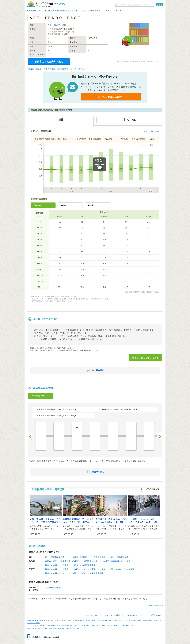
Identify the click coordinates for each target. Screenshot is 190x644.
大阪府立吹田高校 (80, 557)
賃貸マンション (67, 621)
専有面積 (37, 205)
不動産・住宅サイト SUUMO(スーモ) (41, 621)
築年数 (64, 205)
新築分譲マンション (112, 621)
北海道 (29, 628)
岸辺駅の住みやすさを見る (145, 358)
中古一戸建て (149, 621)
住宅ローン (86, 626)
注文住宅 (30, 626)
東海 (55, 628)
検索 (161, 5)
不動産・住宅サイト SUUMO (39, 11)
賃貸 (59, 621)
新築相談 (65, 626)
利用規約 (120, 615)
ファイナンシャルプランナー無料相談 (120, 626)
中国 (68, 628)
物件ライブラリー (98, 626)
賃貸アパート (79, 621)
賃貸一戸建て (91, 621)
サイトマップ (107, 615)
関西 (59, 628)
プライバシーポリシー (137, 615)
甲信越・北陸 (47, 628)
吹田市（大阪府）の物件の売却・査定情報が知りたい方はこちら (56, 69)
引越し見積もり (75, 626)
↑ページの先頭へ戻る (155, 605)
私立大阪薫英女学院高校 (56, 557)
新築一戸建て (138, 621)
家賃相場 (100, 621)
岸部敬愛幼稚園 (91, 561)
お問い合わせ (156, 615)
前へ (30, 436)
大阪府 (83, 11)
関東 (39, 628)
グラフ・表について (151, 131)
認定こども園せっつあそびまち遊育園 (118, 569)
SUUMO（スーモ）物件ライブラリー (47, 4)
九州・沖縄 (75, 628)
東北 (35, 628)
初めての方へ (91, 615)
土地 (157, 621)
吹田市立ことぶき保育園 (85, 569)
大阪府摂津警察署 (53, 588)
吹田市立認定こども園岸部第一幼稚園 (62, 561)
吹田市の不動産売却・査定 (49, 62)
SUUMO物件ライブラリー (66, 11)
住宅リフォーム (40, 626)
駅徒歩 (91, 205)
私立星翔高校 (100, 557)
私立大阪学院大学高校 (121, 557)
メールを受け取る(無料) (111, 97)
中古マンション (126, 621)
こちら (128, 461)
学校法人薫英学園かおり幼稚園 (117, 561)
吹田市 (91, 11)
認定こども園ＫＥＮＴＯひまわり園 (61, 573)
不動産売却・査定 (54, 626)
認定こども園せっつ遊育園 (57, 565)
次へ (160, 436)
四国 (64, 628)
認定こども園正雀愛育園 (85, 565)
